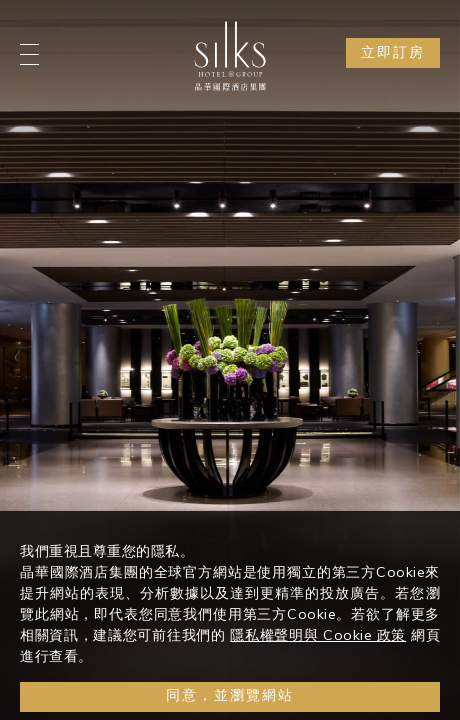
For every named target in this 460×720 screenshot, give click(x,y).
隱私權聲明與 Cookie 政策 (318, 649)
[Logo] (230, 56)
